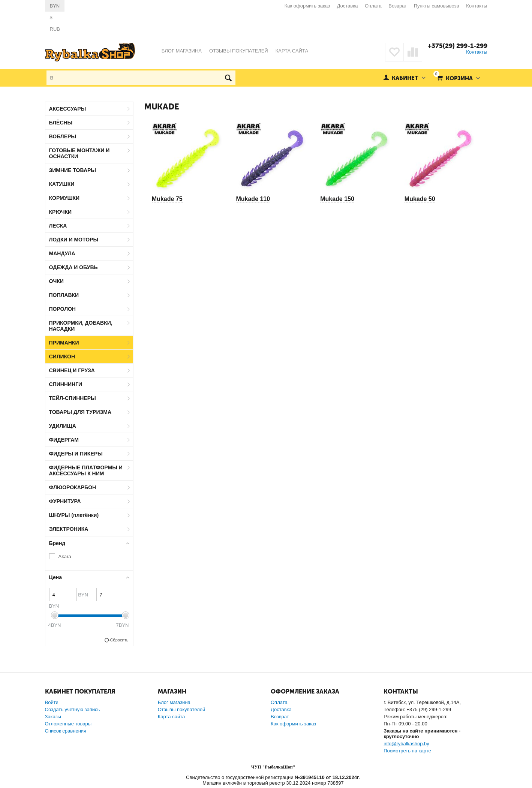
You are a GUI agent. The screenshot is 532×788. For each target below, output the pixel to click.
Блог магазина (174, 702)
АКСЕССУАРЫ (68, 109)
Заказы (53, 717)
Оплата (373, 6)
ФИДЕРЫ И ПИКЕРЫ (76, 454)
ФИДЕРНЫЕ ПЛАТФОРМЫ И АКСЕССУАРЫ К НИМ (86, 470)
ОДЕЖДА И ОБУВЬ (73, 267)
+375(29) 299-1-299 (458, 46)
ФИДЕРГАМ (64, 440)
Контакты (477, 6)
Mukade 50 (420, 199)
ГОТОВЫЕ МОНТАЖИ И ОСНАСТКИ (79, 153)
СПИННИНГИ (66, 384)
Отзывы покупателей (182, 709)
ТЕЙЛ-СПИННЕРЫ (73, 398)
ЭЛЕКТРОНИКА (69, 529)
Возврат (398, 6)
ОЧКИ (56, 281)
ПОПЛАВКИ (64, 295)
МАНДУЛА (62, 253)
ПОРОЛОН (62, 309)
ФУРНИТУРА (65, 501)
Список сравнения (66, 731)
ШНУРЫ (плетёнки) (74, 515)
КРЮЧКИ (61, 212)
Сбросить (119, 640)
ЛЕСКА (58, 226)
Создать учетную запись (73, 709)
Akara (65, 557)
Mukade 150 (337, 199)
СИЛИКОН (62, 357)
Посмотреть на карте (407, 751)
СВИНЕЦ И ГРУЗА (72, 370)
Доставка (348, 6)
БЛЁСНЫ (61, 123)
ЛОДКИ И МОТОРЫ (74, 240)
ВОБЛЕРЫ (63, 136)
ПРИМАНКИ (64, 343)
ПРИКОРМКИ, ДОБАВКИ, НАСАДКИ (81, 326)
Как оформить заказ (307, 6)
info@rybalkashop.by (406, 744)
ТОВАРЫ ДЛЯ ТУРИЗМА (80, 412)
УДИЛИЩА (63, 426)
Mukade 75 (167, 199)
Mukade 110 (253, 199)
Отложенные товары (68, 724)
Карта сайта (171, 717)
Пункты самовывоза (437, 6)
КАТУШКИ (62, 184)
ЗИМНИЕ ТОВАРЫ (73, 170)
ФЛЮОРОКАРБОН (73, 487)
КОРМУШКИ (64, 198)
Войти (52, 702)
